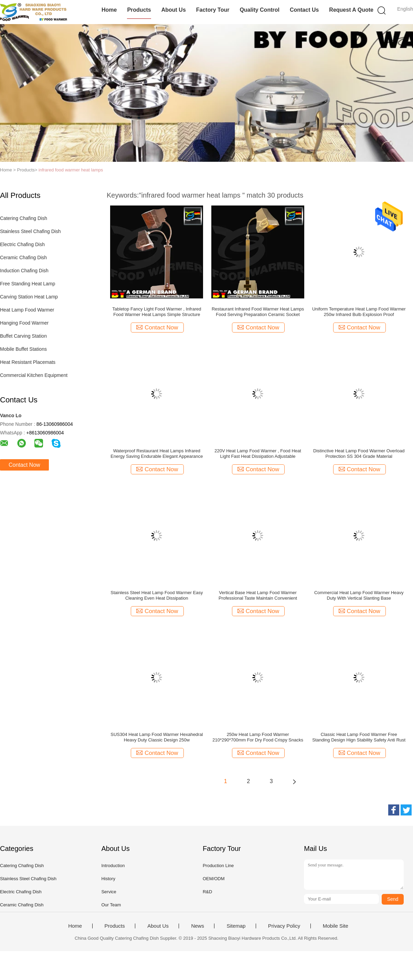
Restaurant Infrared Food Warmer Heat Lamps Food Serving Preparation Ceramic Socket (258, 312)
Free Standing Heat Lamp (28, 284)
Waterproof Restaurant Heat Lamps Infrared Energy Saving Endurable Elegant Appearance (157, 454)
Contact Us (304, 10)
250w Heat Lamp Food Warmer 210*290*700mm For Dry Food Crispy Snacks (258, 737)
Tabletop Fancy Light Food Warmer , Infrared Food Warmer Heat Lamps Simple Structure (157, 312)
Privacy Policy (284, 926)
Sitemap (236, 926)
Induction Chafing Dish (24, 271)
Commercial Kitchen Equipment (34, 375)
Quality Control (260, 10)
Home (109, 10)
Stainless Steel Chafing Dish (30, 231)
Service (109, 892)
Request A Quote (351, 10)
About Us (174, 10)
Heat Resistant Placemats (28, 362)
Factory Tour (213, 10)
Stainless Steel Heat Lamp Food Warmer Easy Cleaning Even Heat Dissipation (157, 595)
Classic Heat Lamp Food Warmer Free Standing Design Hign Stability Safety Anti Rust (359, 737)
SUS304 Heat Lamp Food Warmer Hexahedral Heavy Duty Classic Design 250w (157, 737)
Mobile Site (336, 926)
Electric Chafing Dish (22, 244)
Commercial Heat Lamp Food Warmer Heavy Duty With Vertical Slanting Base (359, 595)
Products (139, 10)
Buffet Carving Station (23, 336)
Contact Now (24, 465)
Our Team (111, 905)
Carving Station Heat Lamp (29, 297)
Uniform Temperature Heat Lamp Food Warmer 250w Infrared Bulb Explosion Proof (359, 312)
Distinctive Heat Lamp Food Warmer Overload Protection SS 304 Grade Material (359, 454)
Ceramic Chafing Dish (23, 257)
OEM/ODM (214, 879)
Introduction (113, 866)
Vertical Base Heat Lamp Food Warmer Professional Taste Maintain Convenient (258, 595)
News (198, 926)
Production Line (218, 866)
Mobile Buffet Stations (23, 349)
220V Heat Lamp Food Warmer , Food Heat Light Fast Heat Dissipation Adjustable (258, 454)
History (108, 879)
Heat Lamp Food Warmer (27, 310)
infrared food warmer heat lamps (71, 170)
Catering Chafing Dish (24, 218)
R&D (207, 892)
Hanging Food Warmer (24, 323)
